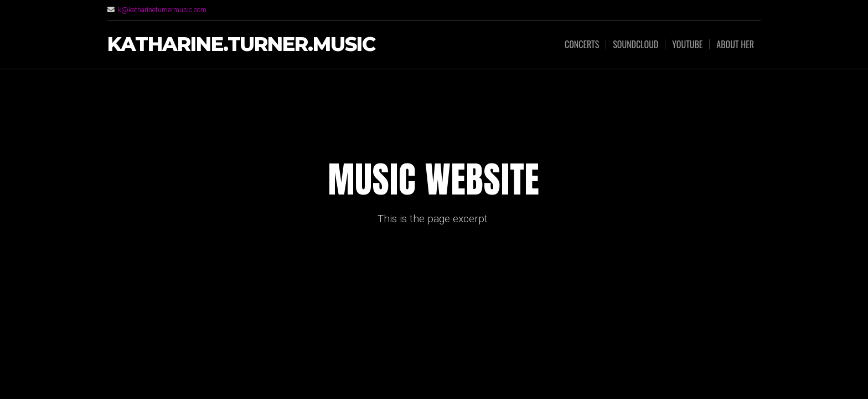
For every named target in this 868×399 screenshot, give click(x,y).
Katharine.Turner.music (241, 45)
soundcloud (635, 44)
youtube (687, 44)
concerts (582, 44)
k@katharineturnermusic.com (162, 10)
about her (735, 44)
